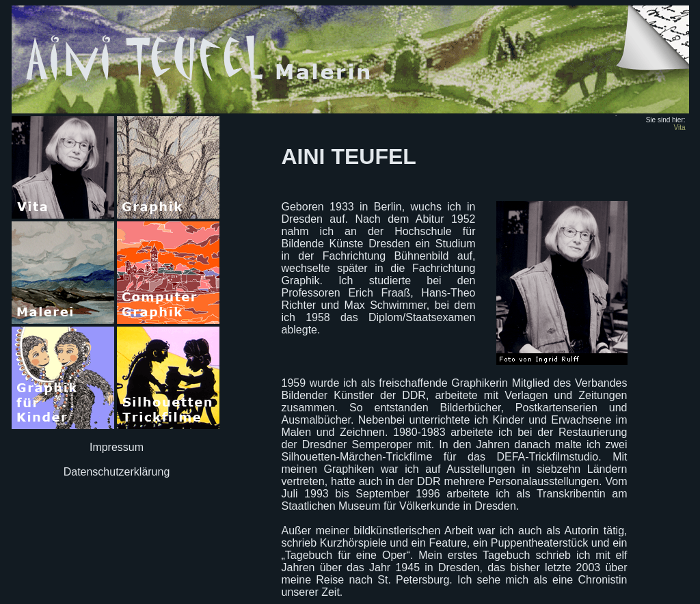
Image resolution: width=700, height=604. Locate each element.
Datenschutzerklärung (117, 472)
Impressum (117, 447)
